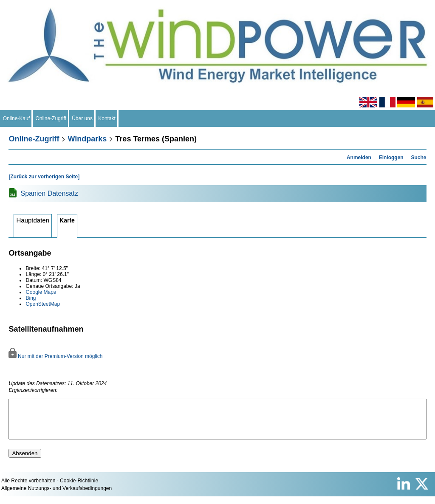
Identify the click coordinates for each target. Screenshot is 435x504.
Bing (31, 298)
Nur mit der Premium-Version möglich (55, 356)
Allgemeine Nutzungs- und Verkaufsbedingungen (56, 496)
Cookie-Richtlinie (79, 488)
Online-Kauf (16, 118)
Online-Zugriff (51, 118)
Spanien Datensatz (49, 193)
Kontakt (107, 118)
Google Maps (41, 292)
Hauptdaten (33, 220)
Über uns (82, 118)
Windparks (87, 139)
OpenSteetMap (43, 304)
